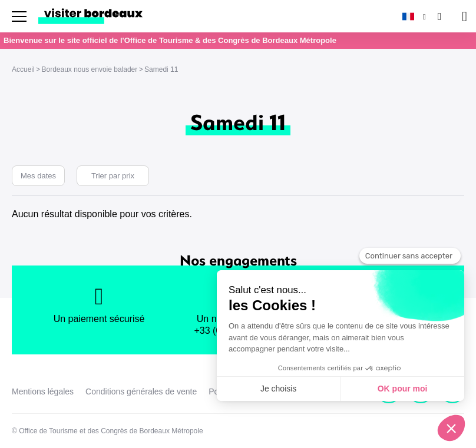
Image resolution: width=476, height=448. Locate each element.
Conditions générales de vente (141, 391)
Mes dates (38, 176)
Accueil (23, 69)
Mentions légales (43, 391)
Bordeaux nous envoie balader (89, 69)
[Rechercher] (438, 16)
